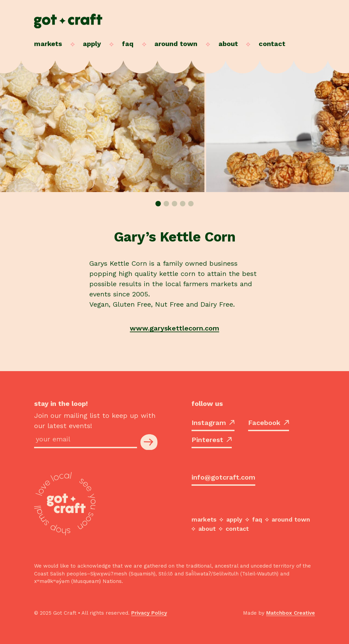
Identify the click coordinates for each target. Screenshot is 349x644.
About (228, 44)
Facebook (269, 423)
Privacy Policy (149, 613)
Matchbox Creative (291, 613)
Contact (272, 44)
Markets (48, 44)
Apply (92, 44)
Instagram (213, 423)
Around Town (176, 44)
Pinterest (212, 440)
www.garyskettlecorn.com (174, 328)
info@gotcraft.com (223, 477)
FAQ (128, 44)
